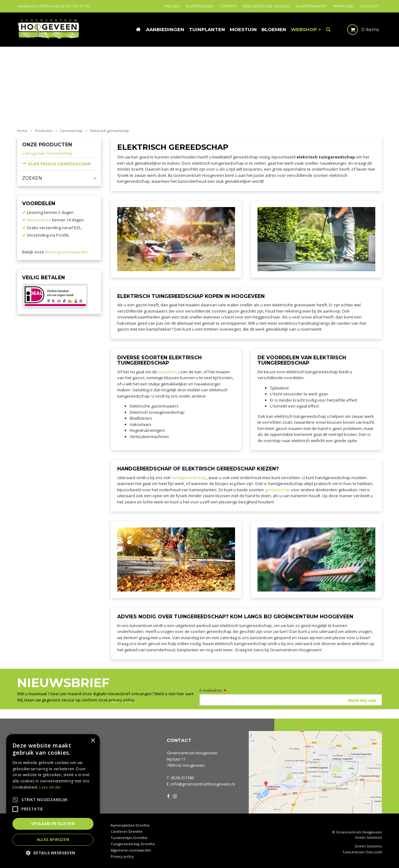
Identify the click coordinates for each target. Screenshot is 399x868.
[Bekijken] (358, 30)
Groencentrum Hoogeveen (192, 753)
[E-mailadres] (291, 700)
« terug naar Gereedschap (47, 153)
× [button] (93, 741)
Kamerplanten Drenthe (130, 825)
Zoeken (32, 178)
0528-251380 (182, 778)
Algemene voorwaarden (131, 850)
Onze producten (47, 145)
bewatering (169, 372)
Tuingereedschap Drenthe (133, 844)
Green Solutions (368, 837)
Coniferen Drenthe (127, 831)
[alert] (53, 798)
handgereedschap (189, 478)
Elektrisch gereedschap (60, 164)
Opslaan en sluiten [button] (53, 824)
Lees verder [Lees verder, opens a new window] (50, 787)
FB (168, 796)
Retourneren (39, 220)
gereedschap (277, 490)
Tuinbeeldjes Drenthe (129, 838)
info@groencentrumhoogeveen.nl (203, 784)
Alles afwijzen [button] (53, 840)
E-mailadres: (213, 690)
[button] (53, 853)
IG (175, 796)
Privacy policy (122, 856)
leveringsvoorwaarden (67, 252)
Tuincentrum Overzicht (362, 852)
